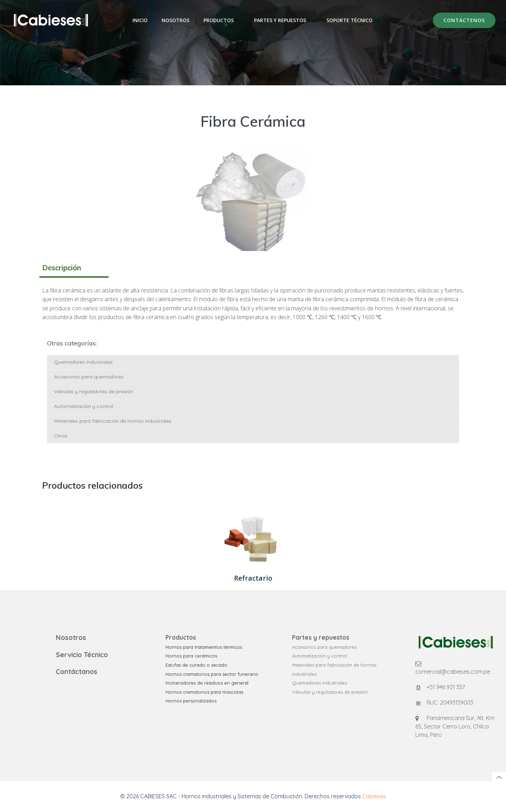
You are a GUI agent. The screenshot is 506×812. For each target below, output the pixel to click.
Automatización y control (84, 406)
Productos (222, 20)
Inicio (140, 20)
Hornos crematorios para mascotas (204, 692)
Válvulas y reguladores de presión (94, 391)
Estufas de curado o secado (196, 665)
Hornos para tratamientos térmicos (204, 647)
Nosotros (176, 20)
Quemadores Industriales (83, 362)
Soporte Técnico (349, 20)
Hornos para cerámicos (191, 656)
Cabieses (374, 796)
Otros (61, 436)
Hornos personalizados (191, 701)
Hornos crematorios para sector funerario (212, 674)
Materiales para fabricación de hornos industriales (113, 421)
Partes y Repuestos (283, 20)
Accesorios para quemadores (89, 377)
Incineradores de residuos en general (207, 683)
